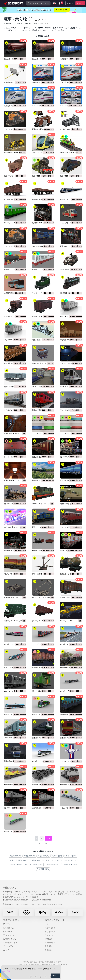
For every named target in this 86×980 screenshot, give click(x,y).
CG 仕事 (6, 950)
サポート (48, 924)
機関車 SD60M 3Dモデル (13, 785)
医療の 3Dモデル (16, 865)
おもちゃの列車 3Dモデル (13, 527)
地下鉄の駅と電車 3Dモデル (70, 504)
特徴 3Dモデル (30, 856)
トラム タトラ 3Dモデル (69, 223)
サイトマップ (62, 965)
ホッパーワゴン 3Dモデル (13, 316)
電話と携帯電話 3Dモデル (20, 860)
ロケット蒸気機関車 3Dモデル (15, 153)
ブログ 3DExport (9, 946)
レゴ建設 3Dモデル (67, 129)
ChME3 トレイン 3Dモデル (42, 504)
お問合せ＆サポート (55, 920)
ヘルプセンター (51, 928)
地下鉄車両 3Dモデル (68, 714)
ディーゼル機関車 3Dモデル (14, 246)
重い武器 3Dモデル (52, 865)
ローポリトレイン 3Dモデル (70, 621)
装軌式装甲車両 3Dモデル (69, 270)
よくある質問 (50, 932)
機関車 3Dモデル (66, 293)
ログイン (70, 3)
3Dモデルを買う (11, 920)
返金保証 (48, 950)
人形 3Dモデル (70, 860)
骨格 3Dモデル (43, 869)
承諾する (56, 976)
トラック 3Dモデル (70, 865)
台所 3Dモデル (44, 856)
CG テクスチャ (9, 935)
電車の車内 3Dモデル (12, 433)
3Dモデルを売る (9, 939)
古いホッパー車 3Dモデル (41, 621)
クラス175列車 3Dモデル (13, 668)
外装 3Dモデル (70, 856)
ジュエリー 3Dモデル (54, 860)
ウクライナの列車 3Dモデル (70, 363)
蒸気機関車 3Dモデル (40, 223)
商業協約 (48, 939)
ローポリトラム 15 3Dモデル (42, 761)
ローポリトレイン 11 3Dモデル (71, 199)
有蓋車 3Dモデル (66, 597)
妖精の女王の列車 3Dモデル (70, 153)
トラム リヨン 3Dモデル (69, 808)
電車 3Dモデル (65, 246)
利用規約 (48, 946)
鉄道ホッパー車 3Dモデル (13, 621)
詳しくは (6, 971)
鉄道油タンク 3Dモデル (68, 574)
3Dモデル (7, 924)
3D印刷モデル (8, 928)
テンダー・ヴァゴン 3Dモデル (43, 293)
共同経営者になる (10, 943)
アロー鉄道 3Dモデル (40, 574)
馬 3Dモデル (57, 856)
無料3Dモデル (8, 932)
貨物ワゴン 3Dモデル (40, 316)
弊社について (9, 888)
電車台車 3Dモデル (11, 597)
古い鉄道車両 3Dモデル (12, 199)
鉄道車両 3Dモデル (39, 199)
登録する (80, 3)
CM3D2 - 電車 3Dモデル (41, 387)
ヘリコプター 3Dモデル (34, 865)
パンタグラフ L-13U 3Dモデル (43, 597)
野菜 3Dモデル (38, 860)
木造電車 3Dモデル (67, 340)
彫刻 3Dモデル (16, 856)
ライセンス (49, 935)
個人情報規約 (50, 943)
